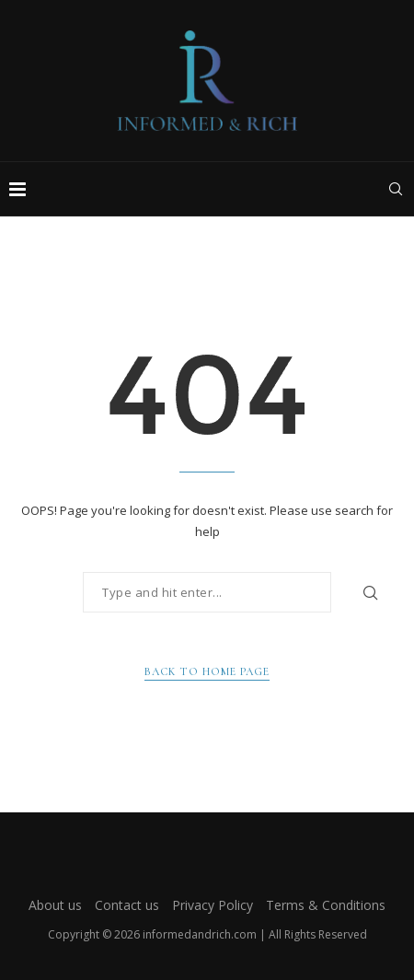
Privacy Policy (213, 905)
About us (55, 905)
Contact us (127, 905)
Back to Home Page (207, 671)
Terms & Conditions (326, 905)
